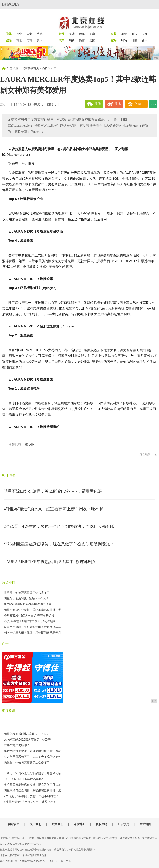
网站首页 (14, 824)
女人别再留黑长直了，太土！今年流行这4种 (32, 757)
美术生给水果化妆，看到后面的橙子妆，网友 (32, 751)
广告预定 (123, 824)
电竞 (29, 34)
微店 (82, 40)
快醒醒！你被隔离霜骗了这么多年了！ (28, 593)
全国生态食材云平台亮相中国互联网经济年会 (32, 627)
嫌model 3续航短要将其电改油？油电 (28, 604)
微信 (97, 104)
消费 (72, 40)
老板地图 (79, 824)
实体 (40, 40)
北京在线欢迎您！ (11, 4)
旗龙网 (30, 445)
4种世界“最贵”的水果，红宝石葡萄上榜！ (30, 802)
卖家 (92, 40)
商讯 (19, 40)
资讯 (144, 40)
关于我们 (36, 824)
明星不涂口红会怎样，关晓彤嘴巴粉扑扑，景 (32, 610)
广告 (5, 644)
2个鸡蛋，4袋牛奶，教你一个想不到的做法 (31, 796)
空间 (138, 104)
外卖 (92, 34)
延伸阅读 (9, 475)
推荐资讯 (9, 710)
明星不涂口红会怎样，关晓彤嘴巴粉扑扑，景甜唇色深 (53, 491)
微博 (118, 104)
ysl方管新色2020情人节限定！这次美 (27, 740)
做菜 (82, 34)
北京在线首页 (30, 68)
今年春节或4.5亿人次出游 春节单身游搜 (29, 616)
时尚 (124, 40)
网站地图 (145, 824)
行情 (134, 40)
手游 (40, 34)
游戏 (72, 34)
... (153, 104)
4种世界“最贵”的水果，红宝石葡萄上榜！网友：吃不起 (54, 509)
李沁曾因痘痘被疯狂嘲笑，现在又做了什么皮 (32, 785)
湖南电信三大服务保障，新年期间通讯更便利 (32, 633)
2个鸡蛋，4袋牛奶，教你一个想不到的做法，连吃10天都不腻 (59, 526)
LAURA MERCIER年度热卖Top (24, 779)
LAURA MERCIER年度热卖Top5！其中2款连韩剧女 (50, 562)
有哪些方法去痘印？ (17, 745)
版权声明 (101, 824)
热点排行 (9, 583)
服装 (134, 34)
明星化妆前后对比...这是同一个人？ (27, 598)
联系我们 (58, 824)
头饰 (144, 34)
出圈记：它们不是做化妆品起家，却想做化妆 (32, 773)
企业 (19, 34)
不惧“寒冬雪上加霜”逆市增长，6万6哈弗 (29, 621)
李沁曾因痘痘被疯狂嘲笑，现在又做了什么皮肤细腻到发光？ (59, 544)
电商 (29, 40)
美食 (124, 34)
